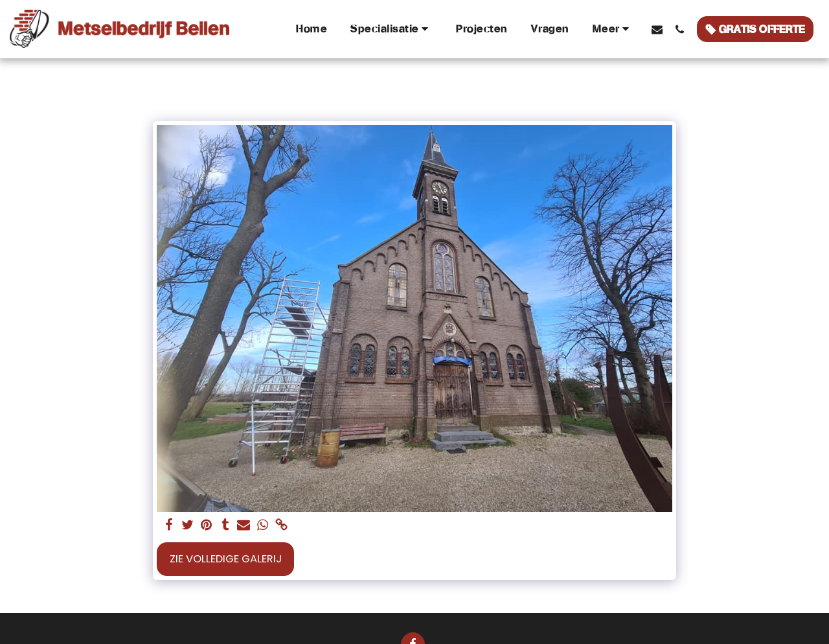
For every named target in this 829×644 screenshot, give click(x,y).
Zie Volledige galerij (226, 559)
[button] (392, 29)
